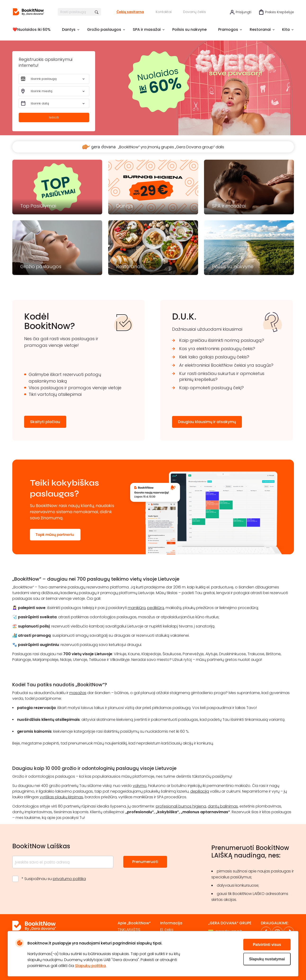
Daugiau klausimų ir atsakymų (207, 422)
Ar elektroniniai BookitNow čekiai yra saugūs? (226, 365)
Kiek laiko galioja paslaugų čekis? (214, 357)
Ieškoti (54, 117)
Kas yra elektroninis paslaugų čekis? (217, 349)
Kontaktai (164, 12)
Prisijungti (244, 12)
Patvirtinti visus (267, 945)
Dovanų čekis (195, 12)
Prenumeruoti (145, 862)
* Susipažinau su (54, 879)
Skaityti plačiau (45, 422)
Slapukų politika (90, 966)
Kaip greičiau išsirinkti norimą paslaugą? (222, 340)
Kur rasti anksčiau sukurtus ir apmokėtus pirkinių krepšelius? (222, 376)
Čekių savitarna (130, 12)
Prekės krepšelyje (279, 12)
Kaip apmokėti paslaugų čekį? (211, 388)
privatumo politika (69, 879)
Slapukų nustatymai (267, 959)
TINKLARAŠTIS (129, 930)
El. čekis (167, 930)
